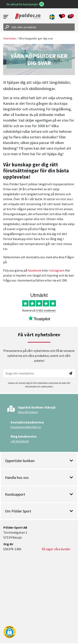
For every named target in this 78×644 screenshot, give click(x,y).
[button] (52, 17)
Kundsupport (39, 494)
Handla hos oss (39, 478)
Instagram (57, 270)
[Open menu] (6, 17)
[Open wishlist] (61, 17)
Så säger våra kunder (56, 549)
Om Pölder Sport (39, 511)
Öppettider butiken (39, 461)
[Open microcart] (70, 17)
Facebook (34, 270)
